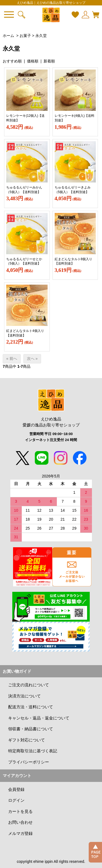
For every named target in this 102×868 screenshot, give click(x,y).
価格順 (33, 61)
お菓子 (25, 36)
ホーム (8, 36)
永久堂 (41, 36)
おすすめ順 (12, 61)
